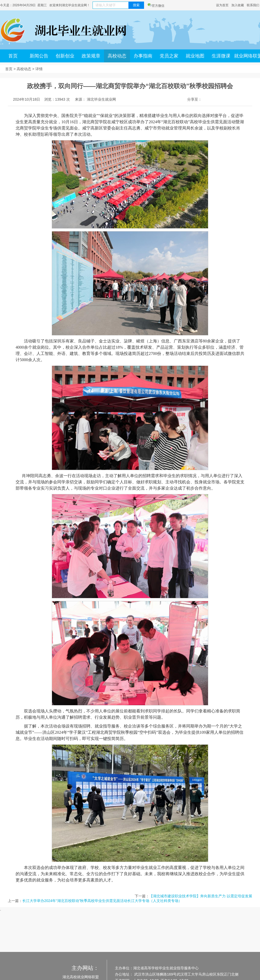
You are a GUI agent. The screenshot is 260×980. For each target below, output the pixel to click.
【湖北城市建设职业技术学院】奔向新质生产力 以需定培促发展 (201, 896)
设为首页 (222, 5)
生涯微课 (221, 56)
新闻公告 (39, 56)
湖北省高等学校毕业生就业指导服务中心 (166, 968)
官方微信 (156, 6)
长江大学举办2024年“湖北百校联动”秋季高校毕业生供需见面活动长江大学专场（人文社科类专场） (102, 901)
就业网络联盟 (247, 56)
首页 (13, 56)
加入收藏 (238, 5)
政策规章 (91, 56)
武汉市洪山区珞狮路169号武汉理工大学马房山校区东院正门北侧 (186, 974)
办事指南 (143, 56)
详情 (39, 69)
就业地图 (195, 56)
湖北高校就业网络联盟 (81, 977)
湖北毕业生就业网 (101, 99)
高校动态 (117, 56)
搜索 (136, 5)
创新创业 (65, 56)
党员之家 (169, 56)
